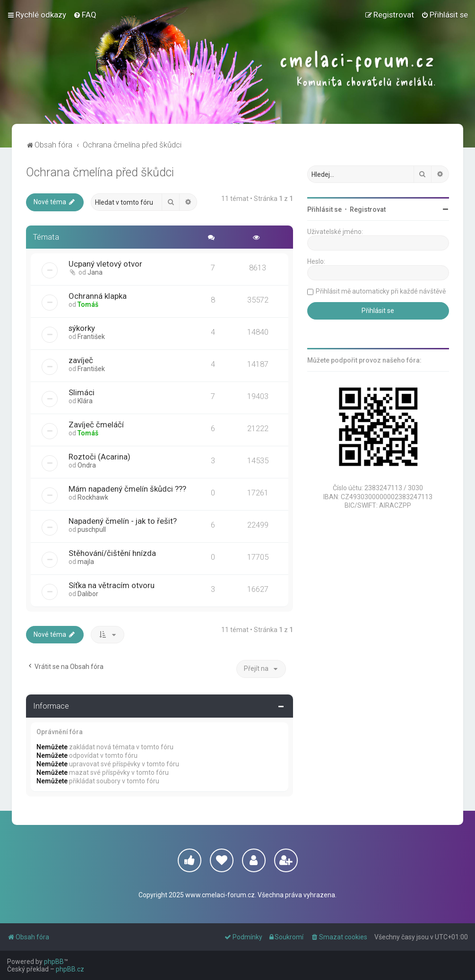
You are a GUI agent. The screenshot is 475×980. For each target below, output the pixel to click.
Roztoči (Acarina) (99, 457)
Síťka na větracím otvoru (112, 585)
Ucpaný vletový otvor (105, 264)
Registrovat (368, 209)
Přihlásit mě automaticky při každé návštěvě (381, 291)
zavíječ (81, 360)
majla (86, 562)
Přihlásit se (324, 209)
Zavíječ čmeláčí (96, 425)
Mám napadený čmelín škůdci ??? (127, 489)
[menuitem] (85, 15)
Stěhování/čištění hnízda (112, 553)
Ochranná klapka (98, 296)
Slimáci (82, 392)
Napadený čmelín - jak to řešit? (123, 521)
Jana (95, 272)
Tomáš (88, 304)
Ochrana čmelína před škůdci (100, 172)
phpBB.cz (70, 969)
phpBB (54, 962)
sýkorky (82, 328)
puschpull (92, 529)
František (91, 337)
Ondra (87, 465)
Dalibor (88, 594)
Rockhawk (93, 497)
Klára (85, 401)
